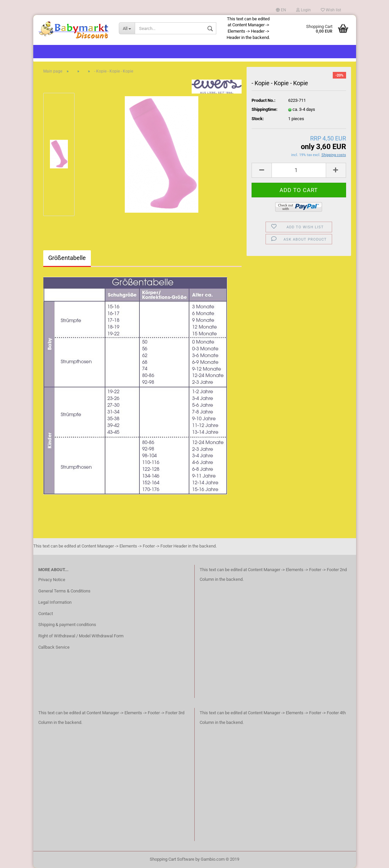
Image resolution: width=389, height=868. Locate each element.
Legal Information (55, 602)
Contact (46, 614)
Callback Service (54, 647)
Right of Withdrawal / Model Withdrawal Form (81, 636)
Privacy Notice (52, 580)
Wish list (331, 10)
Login (303, 10)
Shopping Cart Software (172, 859)
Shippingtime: (265, 109)
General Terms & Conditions (64, 591)
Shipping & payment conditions (67, 625)
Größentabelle (67, 258)
